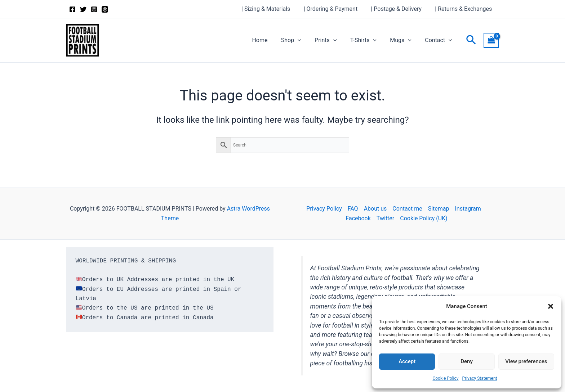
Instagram (468, 209)
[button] (551, 306)
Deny (467, 361)
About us (375, 209)
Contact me (407, 209)
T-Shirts (368, 40)
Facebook (358, 218)
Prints (332, 40)
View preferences (526, 361)
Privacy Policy (324, 209)
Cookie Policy (445, 378)
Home (270, 40)
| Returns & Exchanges (464, 9)
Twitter (385, 218)
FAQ (353, 209)
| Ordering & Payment (335, 9)
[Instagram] (94, 9)
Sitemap (439, 209)
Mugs (404, 40)
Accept (407, 361)
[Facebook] (72, 9)
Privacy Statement (479, 378)
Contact (440, 40)
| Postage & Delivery (399, 9)
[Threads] (105, 9)
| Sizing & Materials (273, 9)
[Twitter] (83, 9)
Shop (300, 40)
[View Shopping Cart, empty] (491, 40)
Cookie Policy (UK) (424, 218)
